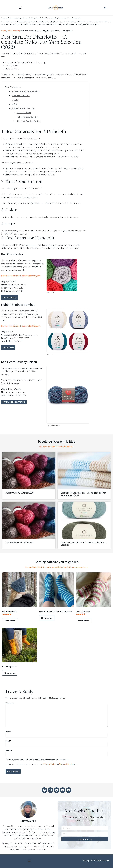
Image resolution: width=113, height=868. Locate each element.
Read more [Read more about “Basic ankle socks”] (84, 621)
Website (9, 750)
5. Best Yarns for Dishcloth (24, 108)
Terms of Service (66, 764)
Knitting (16, 31)
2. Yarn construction (21, 96)
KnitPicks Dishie (24, 113)
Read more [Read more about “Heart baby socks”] (10, 673)
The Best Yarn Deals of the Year (19, 542)
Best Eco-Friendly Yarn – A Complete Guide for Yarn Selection (84, 544)
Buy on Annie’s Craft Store (14, 402)
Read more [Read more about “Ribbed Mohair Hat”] (10, 621)
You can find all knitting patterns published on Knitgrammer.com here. (57, 567)
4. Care (15, 104)
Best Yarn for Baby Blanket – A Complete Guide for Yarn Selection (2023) (83, 494)
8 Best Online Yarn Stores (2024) (20, 493)
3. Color (15, 100)
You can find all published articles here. (57, 447)
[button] (20, 8)
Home (4, 31)
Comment (10, 703)
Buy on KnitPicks (10, 298)
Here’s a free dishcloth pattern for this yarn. (21, 276)
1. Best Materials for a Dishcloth (26, 91)
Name (8, 732)
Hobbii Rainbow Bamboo (28, 117)
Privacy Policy (50, 764)
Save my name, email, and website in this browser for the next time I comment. (38, 760)
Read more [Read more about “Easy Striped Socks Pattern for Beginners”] (47, 618)
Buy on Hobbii (8, 348)
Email (8, 741)
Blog (9, 31)
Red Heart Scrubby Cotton (28, 121)
